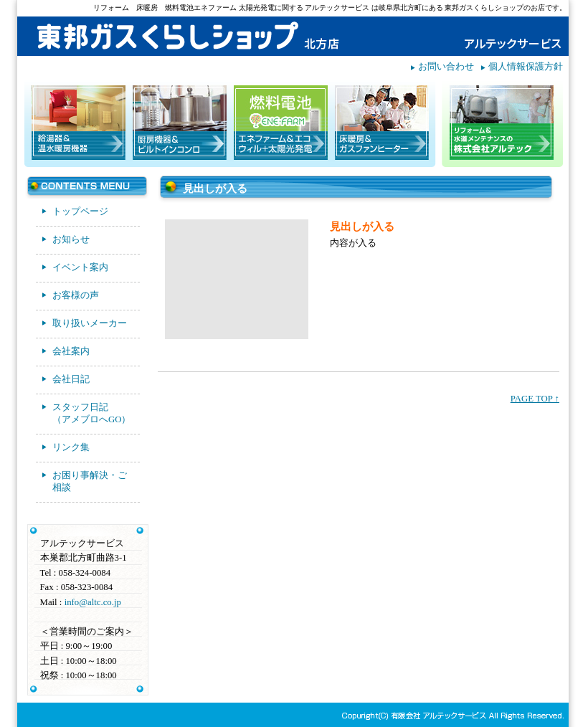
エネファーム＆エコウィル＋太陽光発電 (281, 123)
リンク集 (71, 447)
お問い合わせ (446, 67)
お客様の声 (76, 295)
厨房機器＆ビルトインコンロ (180, 123)
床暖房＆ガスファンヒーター (382, 123)
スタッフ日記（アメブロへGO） (91, 413)
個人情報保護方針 (526, 67)
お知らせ (71, 239)
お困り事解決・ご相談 (90, 481)
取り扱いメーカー (90, 323)
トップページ (80, 212)
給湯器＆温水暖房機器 (79, 123)
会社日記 (71, 379)
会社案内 (71, 351)
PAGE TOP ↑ (535, 399)
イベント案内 (80, 267)
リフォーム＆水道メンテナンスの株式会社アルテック (502, 123)
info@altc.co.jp (93, 602)
